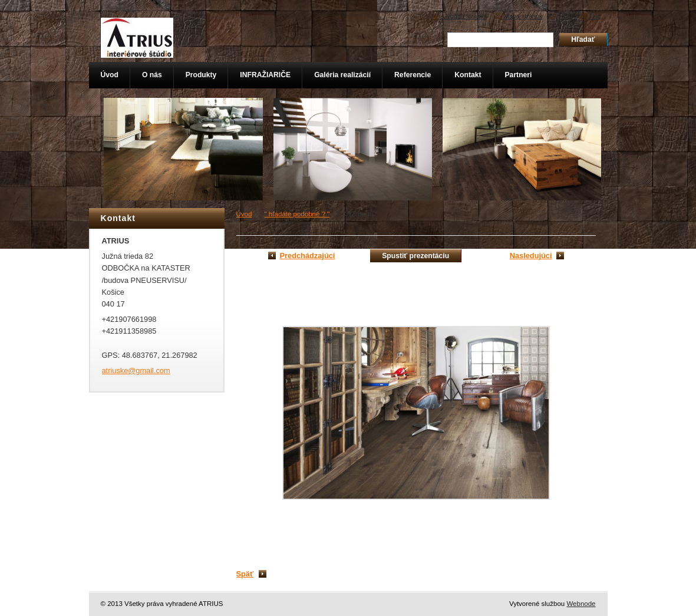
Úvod (244, 214)
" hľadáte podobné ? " (297, 214)
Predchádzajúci (308, 256)
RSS (566, 16)
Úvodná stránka (464, 16)
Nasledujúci (531, 256)
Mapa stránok (523, 16)
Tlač (595, 16)
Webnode (581, 604)
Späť (245, 574)
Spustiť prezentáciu (415, 256)
